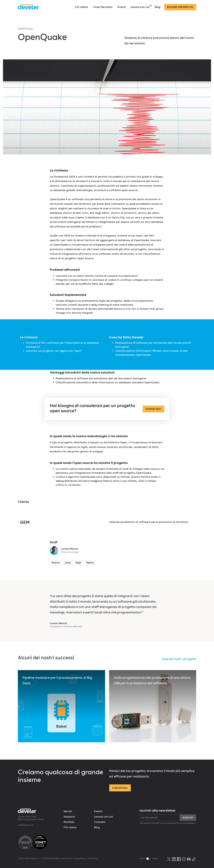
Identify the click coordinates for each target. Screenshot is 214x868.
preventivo (180, 7)
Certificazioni (66, 858)
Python (90, 563)
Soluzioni (69, 817)
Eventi (122, 7)
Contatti (100, 822)
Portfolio (25, 29)
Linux (68, 563)
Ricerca (56, 563)
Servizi (68, 811)
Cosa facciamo (103, 7)
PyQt (78, 563)
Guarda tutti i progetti (179, 659)
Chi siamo (82, 7)
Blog (157, 7)
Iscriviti (188, 818)
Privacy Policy (79, 858)
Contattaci (153, 409)
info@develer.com (26, 825)
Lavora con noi (140, 7)
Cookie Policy (92, 858)
